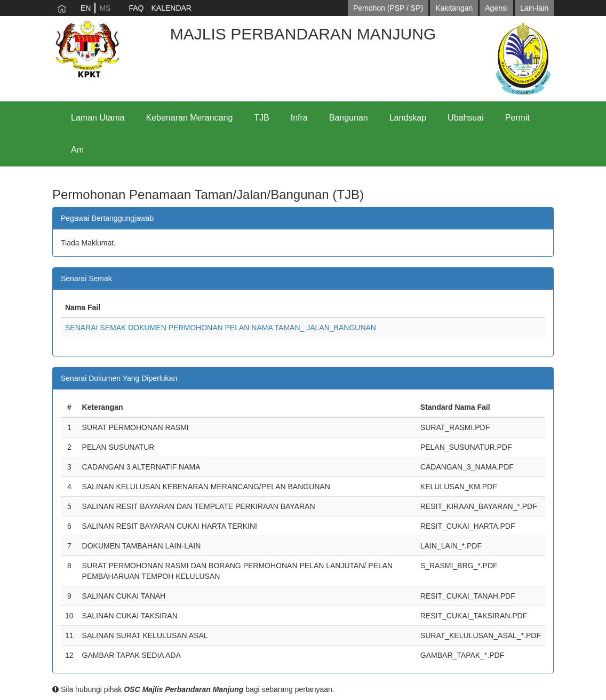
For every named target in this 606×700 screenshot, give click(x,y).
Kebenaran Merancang (190, 118)
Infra (299, 118)
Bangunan (349, 118)
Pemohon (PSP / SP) (388, 8)
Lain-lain (534, 8)
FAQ (136, 8)
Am (77, 150)
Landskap (408, 118)
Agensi (496, 8)
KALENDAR (171, 8)
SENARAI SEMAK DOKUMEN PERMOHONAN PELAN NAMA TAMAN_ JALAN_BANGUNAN (221, 328)
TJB (261, 118)
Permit (517, 118)
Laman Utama (98, 118)
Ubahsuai (466, 118)
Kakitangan (454, 8)
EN (86, 8)
